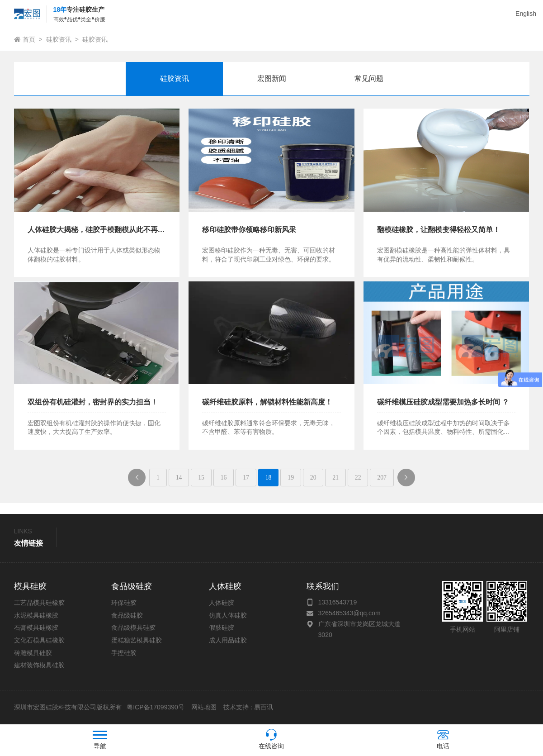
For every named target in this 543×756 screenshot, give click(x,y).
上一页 (137, 480)
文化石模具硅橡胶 (39, 641)
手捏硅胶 (124, 653)
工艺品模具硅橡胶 (39, 603)
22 (360, 478)
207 (385, 478)
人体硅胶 (222, 603)
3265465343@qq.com (349, 613)
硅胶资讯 (59, 39)
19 (291, 478)
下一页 (413, 480)
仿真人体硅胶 (228, 616)
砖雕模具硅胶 (33, 653)
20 (314, 478)
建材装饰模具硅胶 (39, 666)
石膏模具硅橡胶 (36, 628)
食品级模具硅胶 (133, 628)
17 (246, 478)
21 (337, 478)
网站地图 (204, 708)
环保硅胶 (124, 603)
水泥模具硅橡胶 (36, 616)
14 (176, 478)
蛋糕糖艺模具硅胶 (137, 641)
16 (222, 478)
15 (199, 478)
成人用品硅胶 (228, 641)
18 (269, 478)
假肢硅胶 (222, 628)
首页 (29, 39)
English (526, 14)
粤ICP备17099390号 (155, 708)
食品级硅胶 (127, 616)
